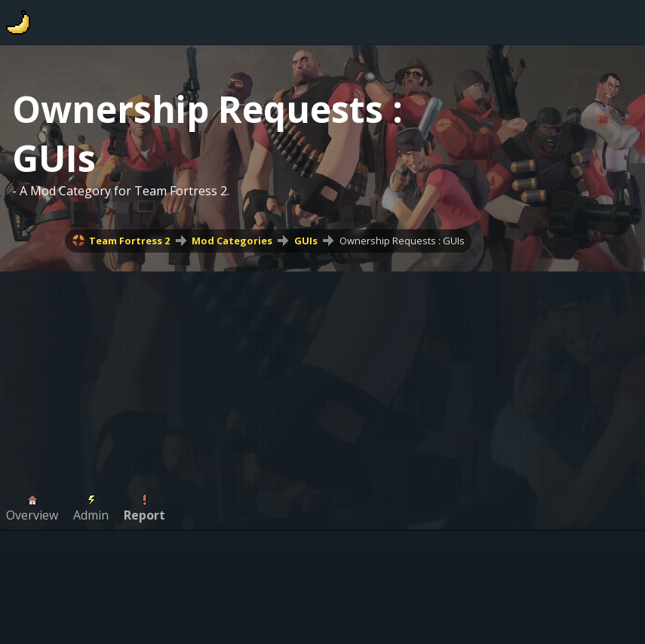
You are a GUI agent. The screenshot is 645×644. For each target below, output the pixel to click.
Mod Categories (232, 241)
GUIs (306, 241)
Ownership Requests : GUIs (402, 241)
